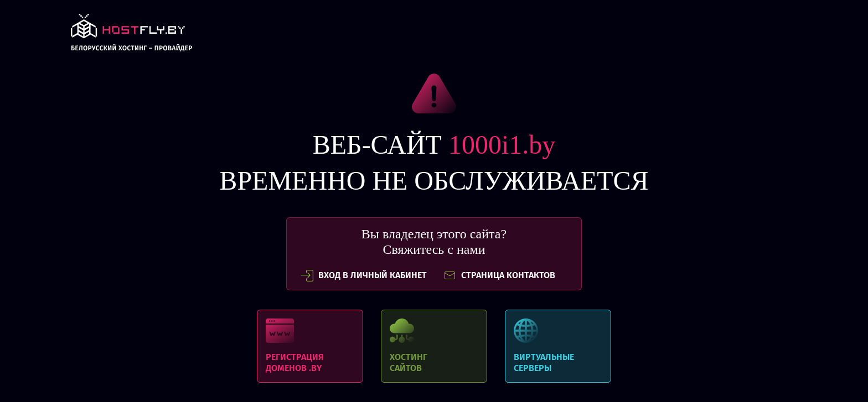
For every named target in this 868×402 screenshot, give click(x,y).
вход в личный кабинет (364, 275)
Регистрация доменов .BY (310, 346)
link (131, 36)
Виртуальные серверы (558, 346)
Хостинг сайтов (434, 346)
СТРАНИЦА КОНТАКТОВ (499, 275)
